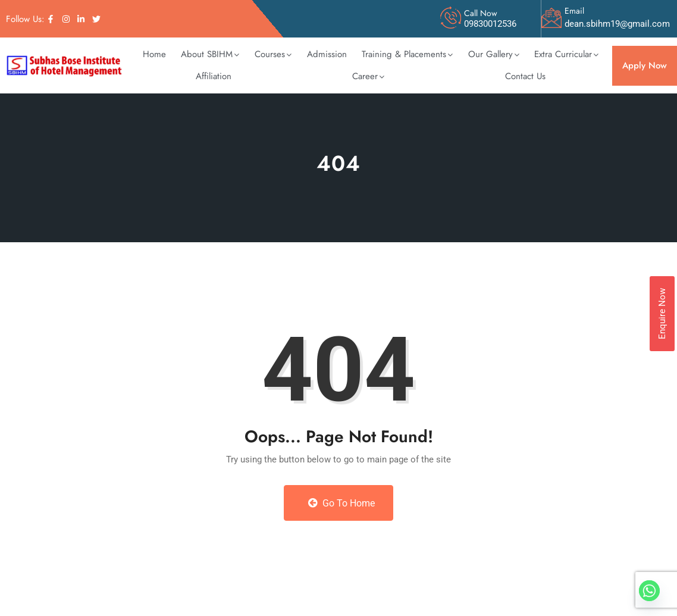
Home (154, 54)
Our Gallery (494, 54)
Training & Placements (407, 54)
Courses (273, 54)
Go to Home (341, 503)
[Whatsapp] (649, 591)
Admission (327, 54)
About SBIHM (210, 54)
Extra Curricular (566, 54)
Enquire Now (662, 314)
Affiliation (214, 76)
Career (368, 76)
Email (574, 11)
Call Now (481, 13)
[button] (211, 54)
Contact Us (525, 76)
